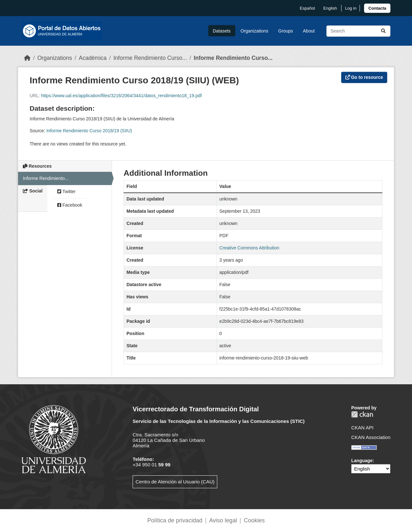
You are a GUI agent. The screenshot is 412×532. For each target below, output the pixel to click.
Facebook (70, 205)
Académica (93, 58)
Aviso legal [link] (223, 520)
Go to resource (364, 77)
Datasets (222, 31)
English (330, 8)
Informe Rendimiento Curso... (150, 58)
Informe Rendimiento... (46, 178)
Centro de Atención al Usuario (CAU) (175, 482)
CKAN (362, 414)
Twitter (66, 191)
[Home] (27, 58)
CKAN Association (371, 437)
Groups (286, 31)
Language (362, 461)
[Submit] (383, 31)
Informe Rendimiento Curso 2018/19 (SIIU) (89, 131)
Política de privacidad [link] (175, 520)
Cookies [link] (254, 520)
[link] (377, 8)
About (309, 31)
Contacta (377, 8)
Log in (351, 8)
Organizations (254, 31)
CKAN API (362, 428)
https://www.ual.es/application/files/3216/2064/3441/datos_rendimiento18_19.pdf (122, 96)
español (307, 8)
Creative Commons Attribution (249, 248)
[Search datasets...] (358, 31)
